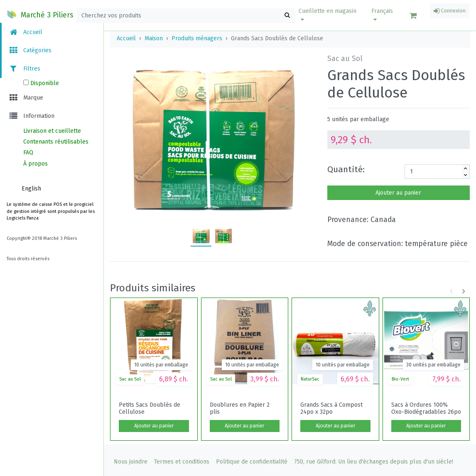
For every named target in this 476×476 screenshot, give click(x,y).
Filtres (24, 69)
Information (31, 116)
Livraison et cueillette (52, 131)
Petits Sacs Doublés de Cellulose (150, 408)
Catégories (30, 50)
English (31, 189)
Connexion (450, 11)
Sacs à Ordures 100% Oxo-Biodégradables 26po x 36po (426, 408)
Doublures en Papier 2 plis (240, 408)
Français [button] (382, 15)
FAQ (28, 153)
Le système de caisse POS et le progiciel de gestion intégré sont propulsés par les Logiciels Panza (51, 211)
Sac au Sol (130, 379)
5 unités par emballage (358, 119)
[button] (330, 15)
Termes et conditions (182, 462)
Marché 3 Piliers (40, 15)
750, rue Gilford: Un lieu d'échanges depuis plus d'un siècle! (374, 462)
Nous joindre (131, 462)
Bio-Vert (400, 379)
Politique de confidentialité (252, 462)
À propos (36, 164)
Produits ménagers (197, 38)
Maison (154, 38)
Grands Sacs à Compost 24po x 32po (331, 408)
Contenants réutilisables (56, 142)
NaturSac (310, 379)
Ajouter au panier (398, 193)
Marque (26, 98)
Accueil (25, 32)
